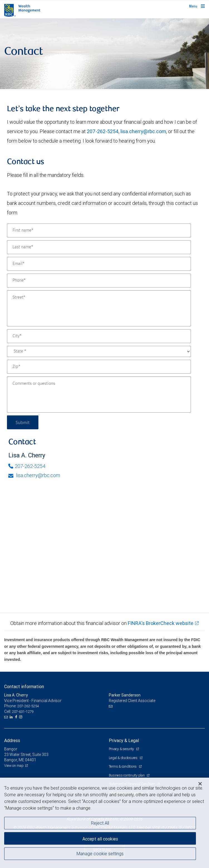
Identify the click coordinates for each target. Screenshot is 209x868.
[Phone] (99, 281)
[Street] (99, 308)
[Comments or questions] (99, 395)
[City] (99, 336)
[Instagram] (21, 717)
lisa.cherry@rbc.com (143, 131)
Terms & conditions (123, 766)
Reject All (100, 823)
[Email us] (7, 717)
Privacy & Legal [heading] (124, 740)
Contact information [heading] (24, 686)
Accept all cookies (100, 839)
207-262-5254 (103, 131)
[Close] (200, 784)
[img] (104, 54)
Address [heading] (12, 740)
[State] (99, 351)
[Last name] (99, 247)
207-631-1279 (23, 712)
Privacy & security (122, 749)
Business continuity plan (127, 775)
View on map (14, 766)
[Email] (99, 264)
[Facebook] (17, 717)
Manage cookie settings (100, 854)
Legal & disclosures (124, 758)
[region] (104, 823)
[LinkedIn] (12, 717)
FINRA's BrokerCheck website (161, 623)
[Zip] (99, 367)
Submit (23, 422)
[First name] (99, 230)
